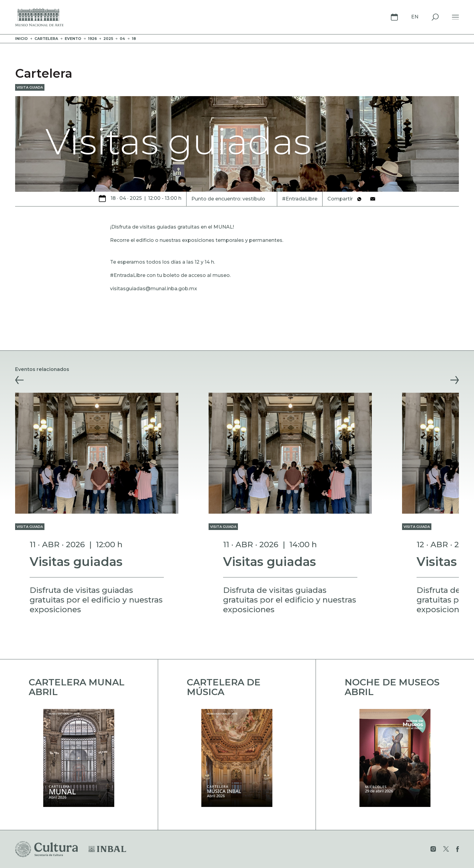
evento (73, 39)
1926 (92, 39)
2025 (108, 39)
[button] (19, 380)
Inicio (21, 39)
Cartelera (46, 39)
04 (122, 39)
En (415, 17)
